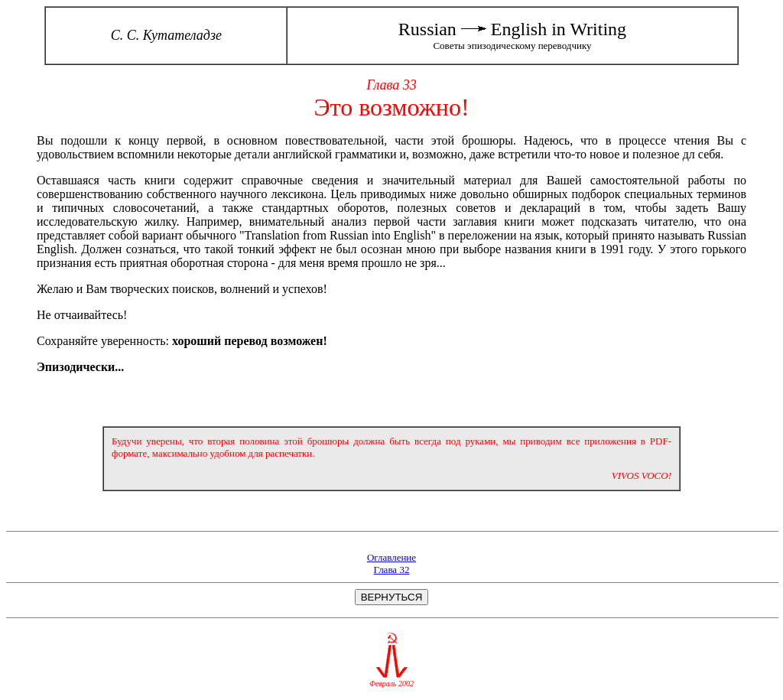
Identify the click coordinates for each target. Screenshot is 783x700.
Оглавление (391, 557)
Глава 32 (392, 570)
